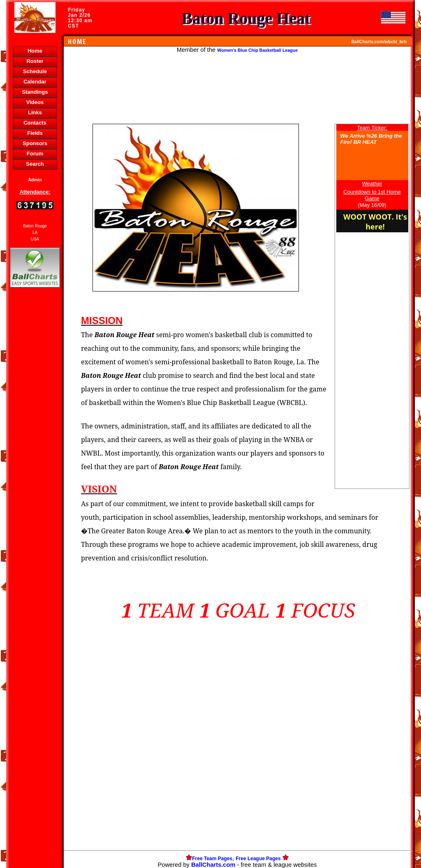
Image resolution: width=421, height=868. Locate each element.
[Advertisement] (35, 431)
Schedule (35, 71)
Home (35, 51)
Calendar (35, 82)
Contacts (35, 123)
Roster (35, 61)
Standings (35, 92)
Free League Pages (258, 859)
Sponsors (35, 143)
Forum (35, 154)
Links (35, 112)
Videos (35, 102)
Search (35, 164)
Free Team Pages (212, 859)
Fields (35, 133)
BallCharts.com (213, 865)
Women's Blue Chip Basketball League (257, 50)
